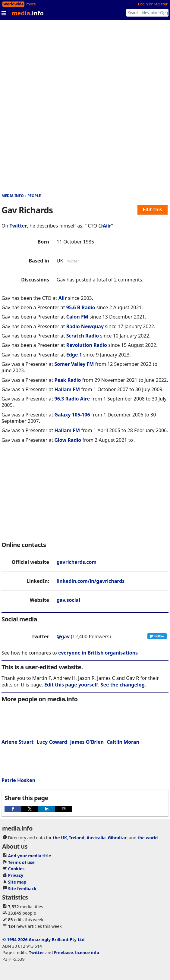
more (31, 4)
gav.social (68, 600)
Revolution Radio (87, 345)
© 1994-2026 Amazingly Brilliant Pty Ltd (44, 939)
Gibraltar (117, 838)
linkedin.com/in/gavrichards (91, 581)
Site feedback (22, 889)
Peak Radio (68, 380)
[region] (85, 495)
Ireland (77, 838)
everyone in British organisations (98, 653)
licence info (87, 952)
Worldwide (13, 4)
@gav (63, 636)
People (34, 196)
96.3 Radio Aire (72, 399)
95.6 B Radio (81, 307)
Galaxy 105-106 (72, 415)
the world (148, 838)
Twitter (18, 226)
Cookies (16, 869)
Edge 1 (74, 355)
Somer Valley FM (74, 364)
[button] (13, 809)
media (28, 13)
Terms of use (21, 862)
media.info (13, 196)
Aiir (107, 226)
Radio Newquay (85, 326)
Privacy (16, 875)
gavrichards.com (77, 562)
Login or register (153, 4)
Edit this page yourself (71, 685)
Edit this (152, 209)
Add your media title (30, 856)
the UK (60, 838)
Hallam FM (67, 389)
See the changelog (123, 685)
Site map (17, 882)
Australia (96, 838)
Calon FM (77, 317)
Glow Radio (68, 440)
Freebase (63, 952)
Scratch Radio (83, 336)
